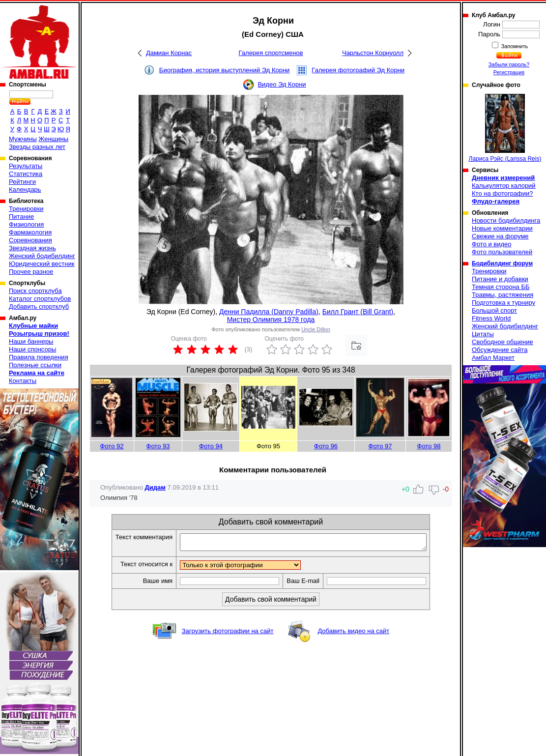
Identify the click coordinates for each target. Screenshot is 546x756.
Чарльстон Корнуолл (373, 53)
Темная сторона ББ (501, 287)
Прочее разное (31, 272)
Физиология (26, 224)
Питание (21, 217)
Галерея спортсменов (271, 53)
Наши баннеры (31, 341)
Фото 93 (158, 446)
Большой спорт (494, 310)
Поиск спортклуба (35, 291)
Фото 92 (112, 446)
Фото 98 (429, 446)
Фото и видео (492, 244)
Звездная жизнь (32, 248)
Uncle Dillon (316, 329)
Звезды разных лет (37, 147)
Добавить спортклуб (39, 306)
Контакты (23, 381)
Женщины (53, 139)
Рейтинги (22, 182)
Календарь (25, 189)
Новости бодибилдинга (506, 220)
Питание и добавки (500, 279)
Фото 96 (326, 446)
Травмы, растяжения (503, 295)
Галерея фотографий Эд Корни (358, 70)
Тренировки (26, 209)
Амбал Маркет (493, 358)
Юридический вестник (42, 264)
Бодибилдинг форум (502, 263)
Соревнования (30, 240)
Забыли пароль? (509, 64)
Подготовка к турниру (503, 303)
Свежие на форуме (500, 236)
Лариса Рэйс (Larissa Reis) (505, 128)
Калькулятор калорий (504, 186)
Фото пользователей (502, 252)
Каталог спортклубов (40, 299)
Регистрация (509, 72)
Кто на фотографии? (503, 193)
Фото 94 (211, 446)
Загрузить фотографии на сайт (228, 634)
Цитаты (483, 334)
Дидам (155, 487)
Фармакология (30, 232)
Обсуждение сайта (500, 350)
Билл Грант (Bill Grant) (358, 312)
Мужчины (23, 139)
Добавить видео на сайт (353, 634)
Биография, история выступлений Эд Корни (225, 70)
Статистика (26, 174)
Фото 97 (380, 446)
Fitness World (491, 318)
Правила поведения (39, 357)
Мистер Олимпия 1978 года (271, 320)
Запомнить (514, 46)
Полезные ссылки (35, 365)
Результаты (26, 166)
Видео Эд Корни (282, 84)
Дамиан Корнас (169, 53)
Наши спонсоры (32, 349)
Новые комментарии (502, 228)
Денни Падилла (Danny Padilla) (269, 312)
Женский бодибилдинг (42, 256)
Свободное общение (503, 342)
